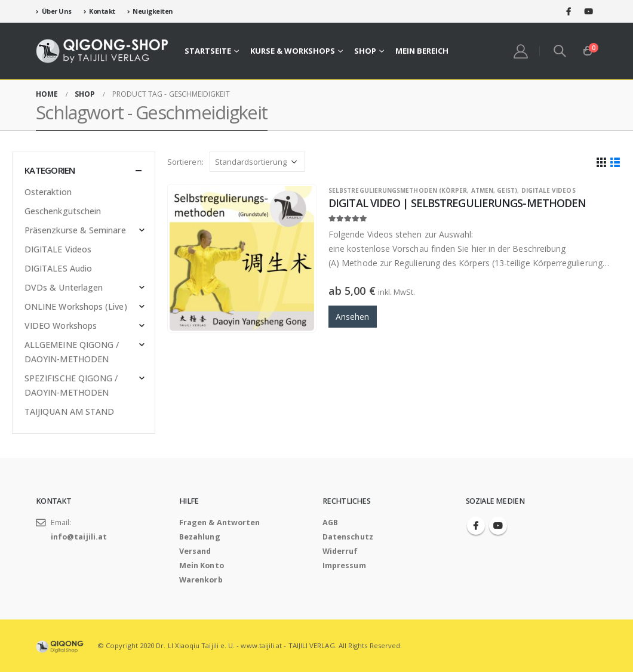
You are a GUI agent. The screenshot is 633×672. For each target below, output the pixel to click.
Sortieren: (185, 162)
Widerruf (340, 551)
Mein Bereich (422, 51)
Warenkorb (201, 580)
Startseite (208, 51)
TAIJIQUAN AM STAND (69, 411)
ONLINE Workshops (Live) (76, 306)
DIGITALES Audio (58, 268)
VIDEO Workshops (61, 326)
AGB (330, 523)
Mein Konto (202, 565)
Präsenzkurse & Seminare (75, 230)
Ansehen (353, 317)
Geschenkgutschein (63, 211)
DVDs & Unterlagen (64, 287)
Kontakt (99, 11)
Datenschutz (348, 537)
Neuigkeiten (150, 11)
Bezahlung (200, 537)
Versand (195, 551)
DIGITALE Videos (549, 190)
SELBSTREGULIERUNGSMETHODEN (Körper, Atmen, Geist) (423, 190)
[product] (242, 258)
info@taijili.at (79, 537)
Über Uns (54, 11)
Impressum (344, 565)
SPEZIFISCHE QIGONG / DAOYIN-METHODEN (71, 385)
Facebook (476, 526)
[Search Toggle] (560, 51)
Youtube (498, 526)
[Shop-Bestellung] (257, 162)
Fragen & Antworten (219, 523)
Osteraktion (48, 192)
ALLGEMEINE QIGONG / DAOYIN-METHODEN (72, 352)
